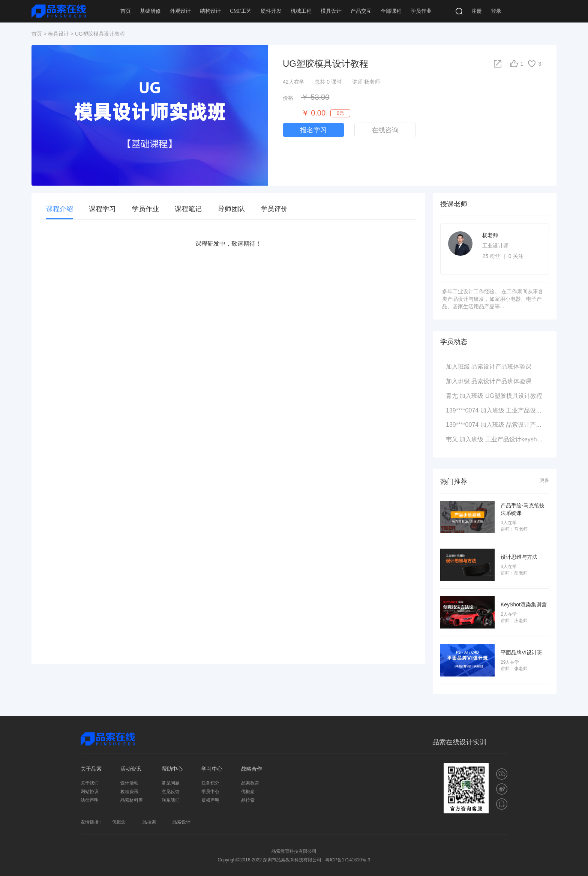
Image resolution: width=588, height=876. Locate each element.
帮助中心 (172, 769)
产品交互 (361, 11)
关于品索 (91, 769)
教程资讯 (129, 792)
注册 (477, 11)
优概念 (248, 792)
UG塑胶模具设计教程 (514, 396)
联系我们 (171, 800)
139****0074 (462, 410)
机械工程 (301, 11)
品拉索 (248, 800)
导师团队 (231, 209)
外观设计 (180, 11)
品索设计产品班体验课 (501, 367)
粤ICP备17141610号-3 (348, 860)
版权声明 (210, 800)
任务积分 (210, 783)
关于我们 (90, 783)
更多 (544, 481)
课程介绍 (60, 209)
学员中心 (210, 792)
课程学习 (102, 209)
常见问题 (171, 783)
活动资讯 (131, 769)
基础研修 (150, 11)
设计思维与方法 (519, 557)
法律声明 (90, 800)
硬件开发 (271, 11)
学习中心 (212, 769)
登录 (496, 11)
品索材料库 (132, 800)
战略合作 (252, 769)
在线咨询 (385, 130)
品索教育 (250, 783)
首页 (126, 11)
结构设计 (210, 11)
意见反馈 (171, 792)
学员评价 (274, 209)
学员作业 (421, 11)
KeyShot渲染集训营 (524, 604)
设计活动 (129, 783)
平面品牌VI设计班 (521, 652)
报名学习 (313, 130)
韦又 (452, 439)
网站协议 (90, 792)
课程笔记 (188, 209)
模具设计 (331, 11)
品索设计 (181, 822)
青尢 (452, 396)
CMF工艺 (241, 11)
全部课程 (391, 11)
